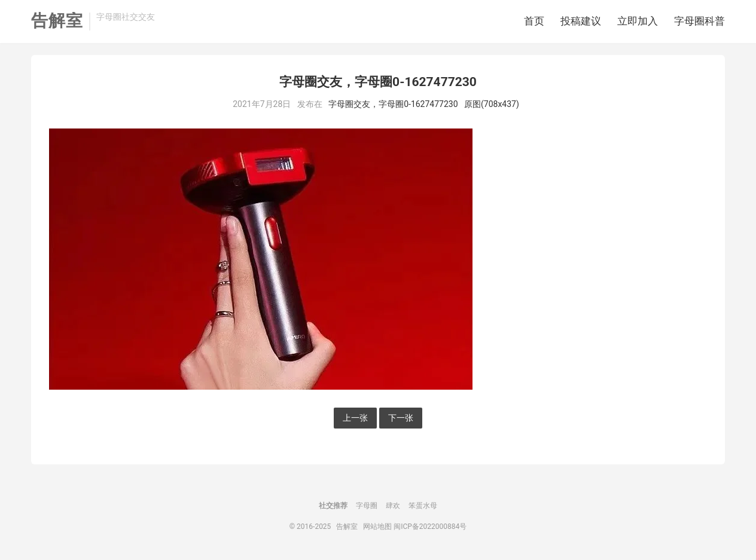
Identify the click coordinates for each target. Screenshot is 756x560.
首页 (534, 21)
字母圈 (367, 506)
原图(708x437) (492, 104)
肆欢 (393, 506)
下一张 (401, 418)
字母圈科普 (699, 21)
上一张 (355, 418)
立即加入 (638, 21)
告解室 (57, 21)
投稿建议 (581, 21)
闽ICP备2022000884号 (430, 527)
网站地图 (377, 527)
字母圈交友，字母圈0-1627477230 (393, 104)
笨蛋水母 (423, 506)
